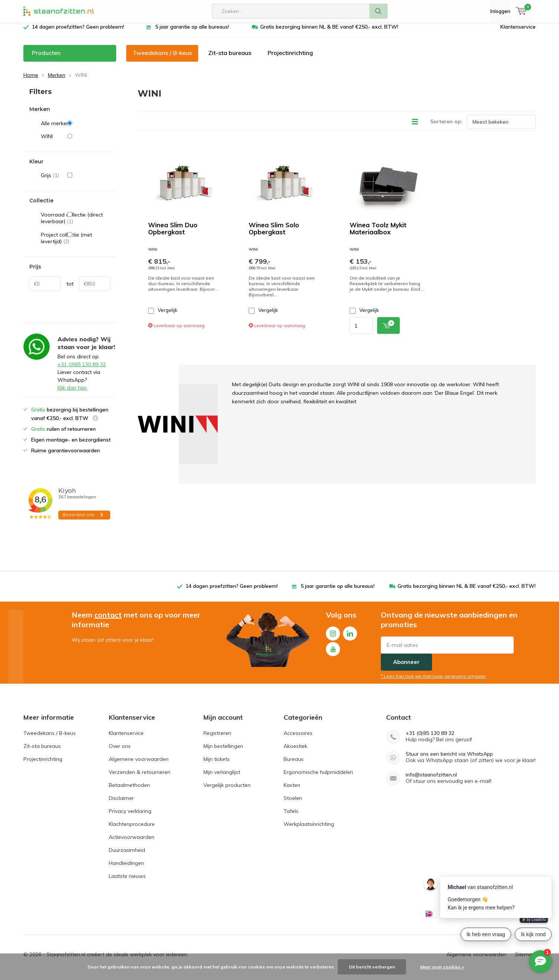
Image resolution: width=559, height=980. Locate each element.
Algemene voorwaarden (139, 765)
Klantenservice (518, 32)
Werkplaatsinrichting (309, 830)
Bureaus (294, 765)
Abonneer (406, 668)
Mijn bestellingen (223, 752)
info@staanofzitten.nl (431, 780)
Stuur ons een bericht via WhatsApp (449, 760)
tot (70, 289)
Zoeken (379, 11)
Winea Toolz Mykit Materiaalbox (378, 234)
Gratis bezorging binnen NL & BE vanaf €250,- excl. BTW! (329, 32)
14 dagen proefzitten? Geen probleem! (78, 32)
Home (31, 81)
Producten (46, 58)
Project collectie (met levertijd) (76, 244)
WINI (76, 142)
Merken (57, 81)
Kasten (292, 791)
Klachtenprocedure (132, 830)
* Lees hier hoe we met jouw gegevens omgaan (433, 682)
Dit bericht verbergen (372, 967)
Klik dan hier (72, 393)
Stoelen (293, 804)
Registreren (217, 739)
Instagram (333, 637)
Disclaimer (121, 804)
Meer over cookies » (442, 967)
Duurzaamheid (127, 856)
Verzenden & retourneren (140, 778)
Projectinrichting (290, 58)
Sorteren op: (446, 127)
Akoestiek (295, 752)
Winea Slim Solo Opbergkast (274, 234)
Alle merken (76, 129)
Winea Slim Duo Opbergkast (173, 234)
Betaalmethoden (129, 791)
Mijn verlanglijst (222, 778)
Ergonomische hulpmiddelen (318, 778)
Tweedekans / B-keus (162, 58)
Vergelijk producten (227, 791)
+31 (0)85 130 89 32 (82, 370)
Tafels (291, 817)
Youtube (333, 653)
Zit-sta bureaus (230, 58)
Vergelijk (163, 316)
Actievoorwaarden (132, 843)
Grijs (76, 181)
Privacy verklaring (130, 817)
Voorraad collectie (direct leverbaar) (76, 223)
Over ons (120, 752)
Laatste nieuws (127, 882)
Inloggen (500, 11)
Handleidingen (126, 869)
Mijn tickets (217, 765)
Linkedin (350, 637)
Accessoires (298, 739)
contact (108, 620)
